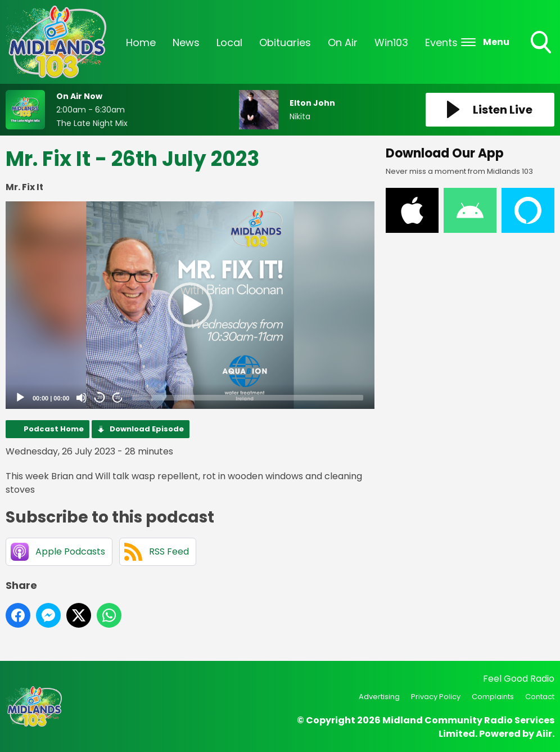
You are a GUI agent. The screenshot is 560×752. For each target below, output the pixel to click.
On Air (343, 42)
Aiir (544, 734)
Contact (540, 697)
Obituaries (285, 42)
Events (441, 42)
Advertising (379, 697)
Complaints (493, 697)
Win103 (391, 42)
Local (229, 42)
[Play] (20, 398)
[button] (190, 305)
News (186, 42)
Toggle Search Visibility (542, 43)
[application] (190, 305)
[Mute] (82, 398)
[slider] (248, 398)
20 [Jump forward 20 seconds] (118, 397)
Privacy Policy (436, 697)
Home (141, 42)
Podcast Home (54, 429)
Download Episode (147, 429)
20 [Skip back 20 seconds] (100, 397)
